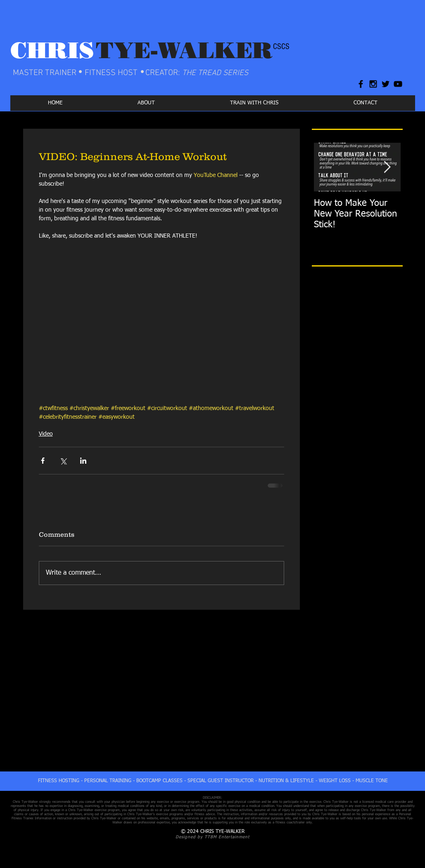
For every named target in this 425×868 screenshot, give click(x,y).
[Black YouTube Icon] (398, 84)
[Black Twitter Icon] (386, 84)
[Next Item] (387, 167)
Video (46, 434)
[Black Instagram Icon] (373, 84)
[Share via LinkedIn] (83, 461)
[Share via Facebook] (43, 461)
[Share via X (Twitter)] (63, 461)
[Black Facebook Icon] (361, 84)
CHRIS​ (52, 50)
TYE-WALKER (184, 50)
